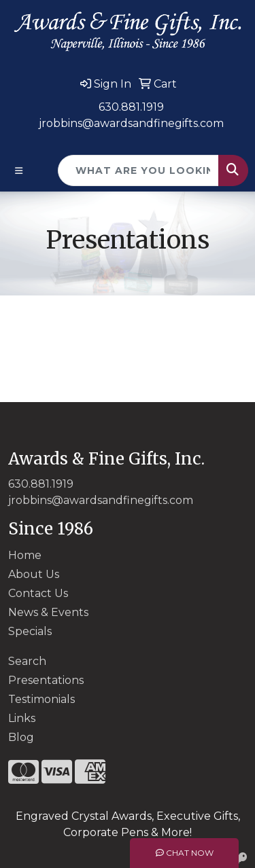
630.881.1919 (131, 107)
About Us (34, 574)
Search (27, 661)
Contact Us (38, 593)
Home (25, 555)
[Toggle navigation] (19, 171)
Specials (30, 631)
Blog (21, 737)
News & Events (48, 612)
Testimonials (41, 699)
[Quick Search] (138, 170)
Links (22, 718)
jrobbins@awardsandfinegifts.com (131, 123)
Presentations (46, 680)
